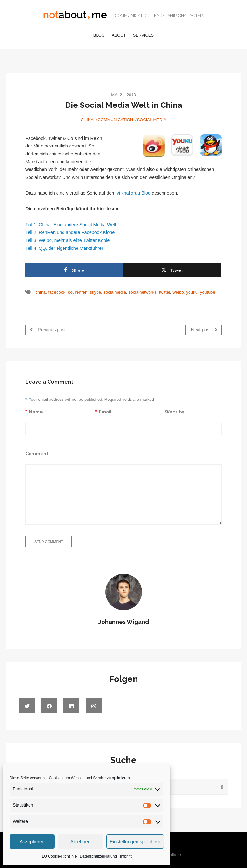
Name (36, 411)
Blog (99, 35)
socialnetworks (143, 292)
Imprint (126, 856)
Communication (115, 120)
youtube (208, 292)
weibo (178, 292)
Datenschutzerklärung (98, 856)
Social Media (152, 120)
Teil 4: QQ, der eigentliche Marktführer (64, 248)
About (119, 35)
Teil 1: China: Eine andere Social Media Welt (71, 225)
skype (95, 292)
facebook (57, 292)
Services (144, 35)
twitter (165, 292)
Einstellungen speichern (135, 841)
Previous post (48, 329)
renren (81, 292)
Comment (37, 453)
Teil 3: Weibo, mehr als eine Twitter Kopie (67, 240)
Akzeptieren (32, 841)
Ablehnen (80, 841)
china (41, 292)
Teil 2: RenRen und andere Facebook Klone (70, 232)
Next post (204, 329)
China (87, 120)
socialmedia (115, 292)
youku (192, 292)
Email (105, 411)
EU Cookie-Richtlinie (59, 856)
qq (70, 292)
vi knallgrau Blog (134, 193)
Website (174, 411)
